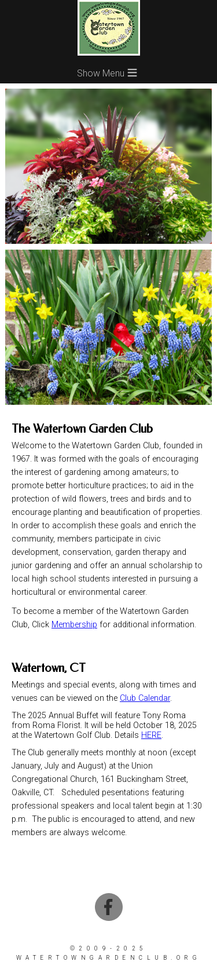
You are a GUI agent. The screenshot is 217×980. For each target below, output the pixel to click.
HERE (151, 735)
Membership (74, 625)
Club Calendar (145, 698)
